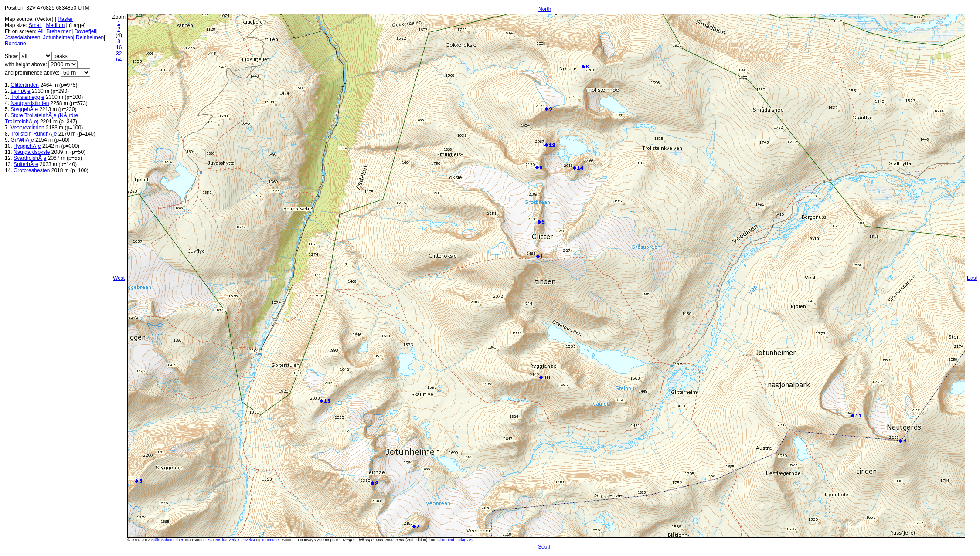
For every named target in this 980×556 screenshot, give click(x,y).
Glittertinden (25, 85)
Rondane (15, 44)
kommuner (271, 540)
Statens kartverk (222, 540)
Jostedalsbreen (22, 37)
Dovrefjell (85, 31)
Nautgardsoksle (32, 152)
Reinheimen (90, 37)
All (40, 31)
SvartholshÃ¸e (30, 158)
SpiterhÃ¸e (26, 164)
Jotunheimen (58, 37)
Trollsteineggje (27, 97)
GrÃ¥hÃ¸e (22, 140)
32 (119, 54)
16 (119, 47)
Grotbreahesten (32, 170)
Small (35, 25)
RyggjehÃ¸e (27, 146)
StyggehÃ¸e (24, 109)
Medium (56, 25)
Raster (65, 19)
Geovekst (247, 540)
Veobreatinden (27, 128)
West (119, 278)
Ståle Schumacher (167, 540)
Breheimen (59, 31)
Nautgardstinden (30, 103)
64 (119, 60)
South (545, 547)
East (972, 278)
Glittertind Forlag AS (455, 540)
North (545, 9)
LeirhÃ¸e (20, 91)
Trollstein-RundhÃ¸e (34, 134)
